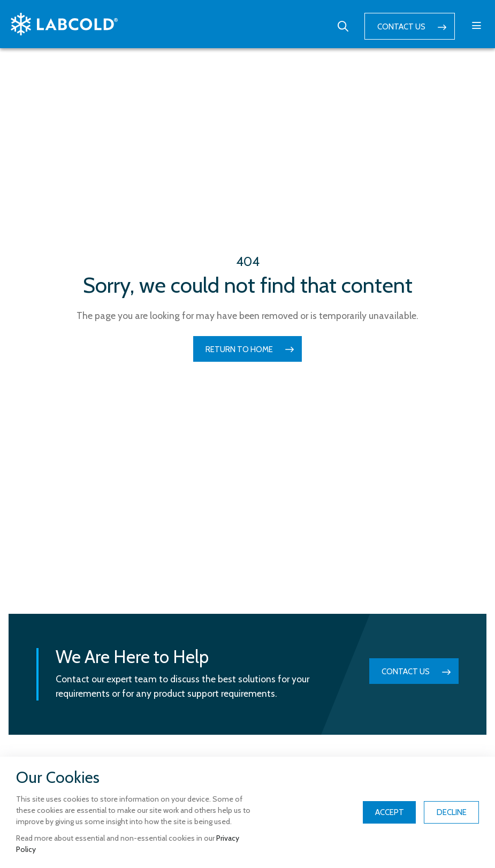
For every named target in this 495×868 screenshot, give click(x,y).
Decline (452, 812)
